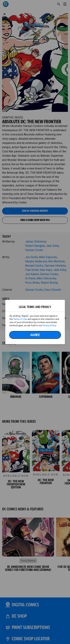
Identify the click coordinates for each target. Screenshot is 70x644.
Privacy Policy (49, 325)
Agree (35, 335)
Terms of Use (20, 319)
